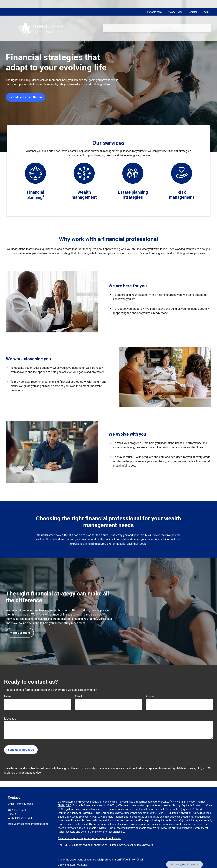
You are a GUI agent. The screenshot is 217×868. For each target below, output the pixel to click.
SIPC (69, 805)
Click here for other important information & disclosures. (89, 838)
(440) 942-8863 (24, 804)
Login (206, 4)
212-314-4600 (187, 802)
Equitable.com (154, 4)
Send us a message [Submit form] (21, 750)
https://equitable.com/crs (142, 828)
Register (192, 4)
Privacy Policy (175, 4)
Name (8, 696)
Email (78, 696)
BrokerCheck (136, 860)
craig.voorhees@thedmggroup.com (28, 824)
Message (10, 719)
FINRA (61, 805)
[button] (108, 20)
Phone (150, 696)
